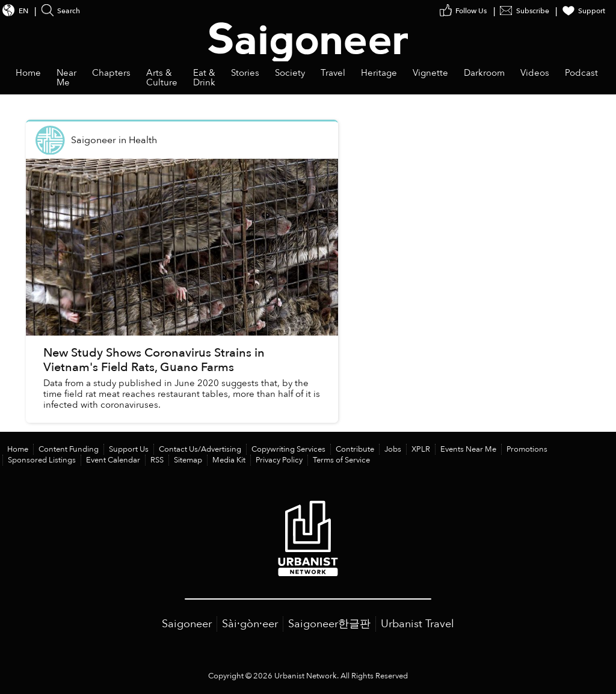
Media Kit (229, 460)
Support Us (129, 449)
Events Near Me (468, 449)
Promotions (527, 449)
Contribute (355, 449)
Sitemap (188, 460)
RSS (157, 460)
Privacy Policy (279, 460)
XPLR (421, 449)
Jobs (393, 449)
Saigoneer (187, 624)
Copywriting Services (288, 449)
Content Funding (69, 449)
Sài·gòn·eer (250, 624)
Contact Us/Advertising (200, 449)
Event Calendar (113, 460)
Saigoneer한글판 (329, 624)
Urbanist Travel (417, 624)
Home (18, 449)
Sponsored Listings (42, 460)
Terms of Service (341, 460)
